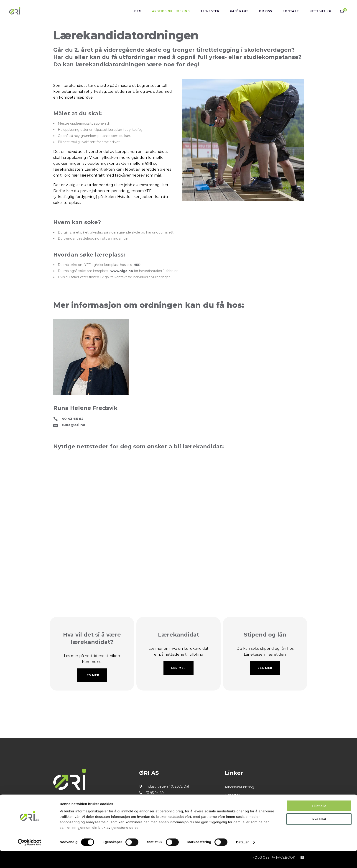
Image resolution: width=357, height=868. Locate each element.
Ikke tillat (319, 836)
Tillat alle (319, 823)
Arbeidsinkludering (239, 787)
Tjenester (232, 795)
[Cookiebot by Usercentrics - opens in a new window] (29, 859)
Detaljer (242, 859)
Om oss (231, 803)
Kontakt (231, 811)
